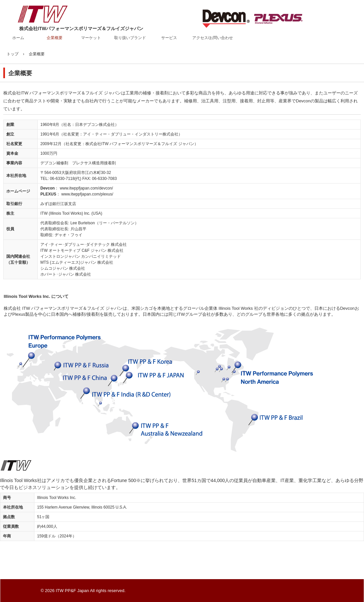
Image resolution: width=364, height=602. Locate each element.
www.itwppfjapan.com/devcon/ (87, 188)
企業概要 (55, 38)
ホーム (18, 38)
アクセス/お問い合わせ (213, 38)
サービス (169, 38)
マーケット (91, 38)
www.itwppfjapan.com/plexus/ (87, 194)
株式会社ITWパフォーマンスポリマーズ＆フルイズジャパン (53, 17)
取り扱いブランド (130, 38)
